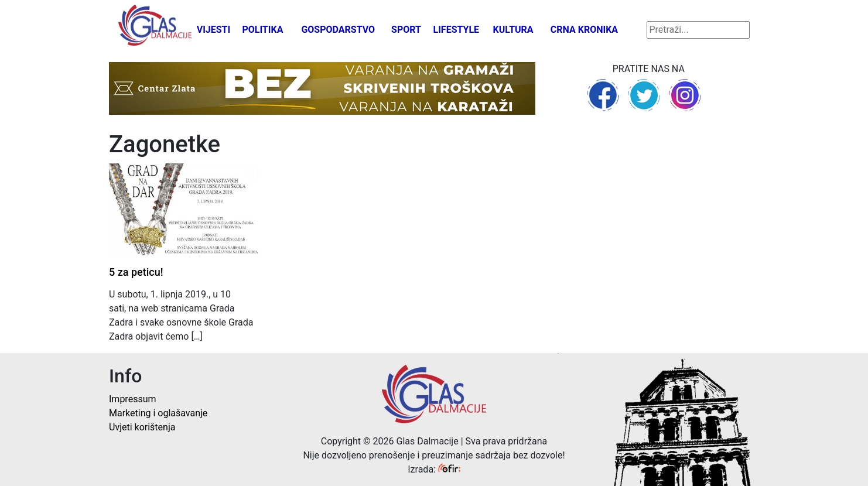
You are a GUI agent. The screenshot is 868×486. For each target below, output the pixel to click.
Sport (406, 30)
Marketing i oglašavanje (158, 413)
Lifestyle (457, 30)
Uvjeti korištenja (142, 427)
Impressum (133, 399)
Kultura (513, 30)
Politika (262, 30)
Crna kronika (584, 30)
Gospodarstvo (338, 30)
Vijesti (214, 30)
